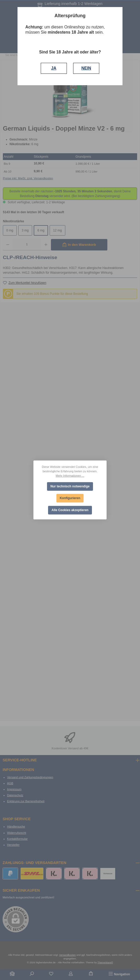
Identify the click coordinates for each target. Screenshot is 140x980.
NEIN (86, 68)
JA (54, 68)
